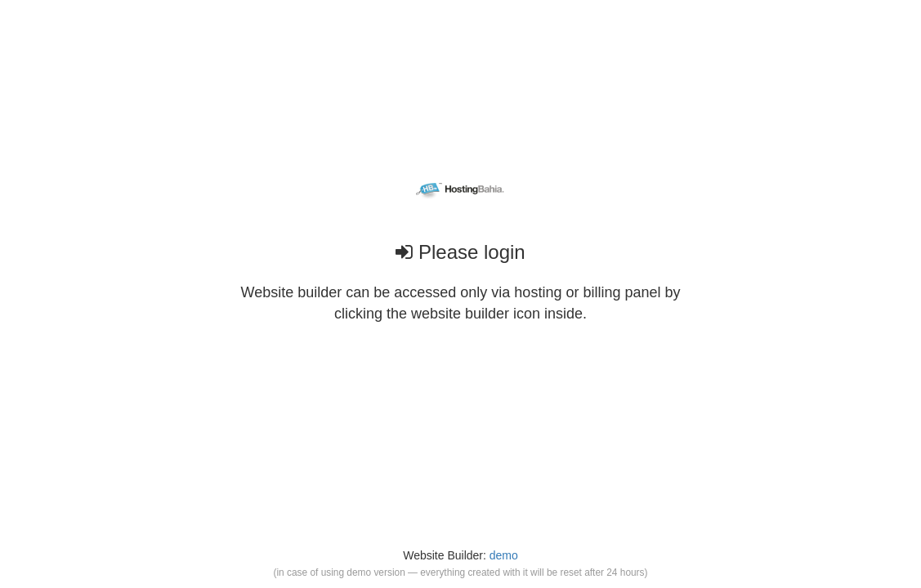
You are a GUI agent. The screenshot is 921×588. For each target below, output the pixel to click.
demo (504, 555)
